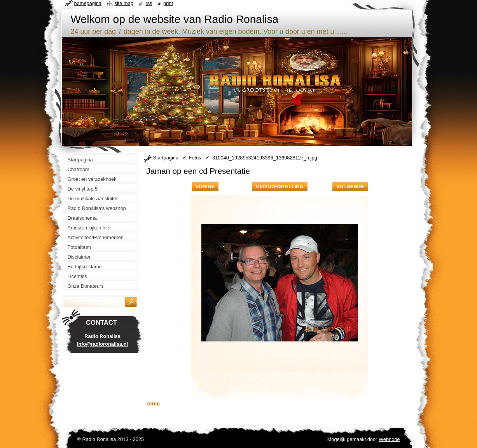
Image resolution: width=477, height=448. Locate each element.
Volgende (350, 186)
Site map (124, 3)
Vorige (205, 186)
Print (168, 3)
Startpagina (166, 158)
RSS (149, 3)
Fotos (195, 158)
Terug (153, 403)
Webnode (389, 439)
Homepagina (88, 3)
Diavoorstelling (280, 186)
